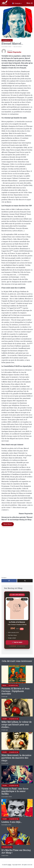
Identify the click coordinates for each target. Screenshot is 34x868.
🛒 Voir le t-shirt (17, 642)
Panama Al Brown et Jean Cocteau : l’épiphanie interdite (16, 691)
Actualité (5, 719)
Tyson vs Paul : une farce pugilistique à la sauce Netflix (15, 791)
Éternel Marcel (8, 524)
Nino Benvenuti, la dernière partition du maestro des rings (16, 758)
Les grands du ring (7, 40)
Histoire (4, 685)
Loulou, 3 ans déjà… (12, 822)
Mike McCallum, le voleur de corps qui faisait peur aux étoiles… (17, 725)
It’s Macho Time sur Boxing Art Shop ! (16, 851)
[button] (17, 3)
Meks (10, 865)
